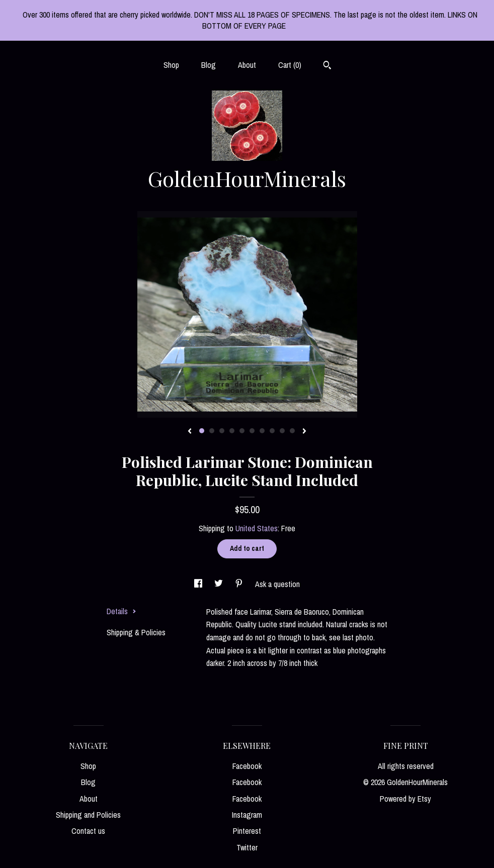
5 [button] (242, 431)
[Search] (327, 66)
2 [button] (212, 431)
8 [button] (272, 431)
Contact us (88, 831)
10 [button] (292, 431)
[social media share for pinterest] (240, 584)
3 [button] (222, 431)
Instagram (247, 815)
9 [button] (282, 431)
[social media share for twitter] (220, 584)
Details (121, 611)
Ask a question (277, 584)
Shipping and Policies (88, 815)
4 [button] (232, 431)
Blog (209, 65)
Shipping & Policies (136, 632)
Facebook (247, 766)
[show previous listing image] (190, 432)
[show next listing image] (304, 432)
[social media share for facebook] (199, 584)
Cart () (290, 65)
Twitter (247, 847)
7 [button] (262, 431)
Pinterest (247, 831)
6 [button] (252, 431)
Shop (171, 65)
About (247, 65)
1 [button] (202, 431)
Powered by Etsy (405, 799)
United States (257, 528)
